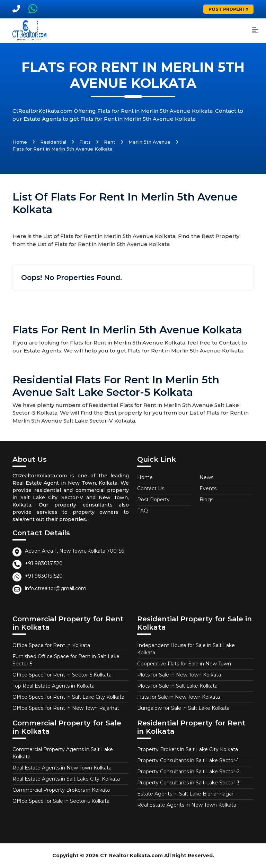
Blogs (206, 500)
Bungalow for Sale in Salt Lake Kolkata (183, 708)
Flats (85, 142)
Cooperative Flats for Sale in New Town (184, 664)
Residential (53, 142)
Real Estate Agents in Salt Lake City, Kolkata (66, 779)
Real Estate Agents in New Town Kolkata (62, 768)
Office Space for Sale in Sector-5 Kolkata (61, 801)
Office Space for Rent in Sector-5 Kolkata (62, 675)
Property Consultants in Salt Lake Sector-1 (188, 760)
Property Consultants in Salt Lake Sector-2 (188, 772)
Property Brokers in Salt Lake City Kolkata (188, 749)
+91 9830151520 (44, 563)
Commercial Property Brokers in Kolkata (61, 790)
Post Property (228, 9)
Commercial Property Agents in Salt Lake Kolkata (63, 753)
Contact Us (151, 488)
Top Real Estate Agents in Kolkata (54, 686)
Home (20, 142)
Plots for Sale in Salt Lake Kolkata (177, 686)
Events (208, 488)
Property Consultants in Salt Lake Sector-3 (188, 783)
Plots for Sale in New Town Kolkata (179, 675)
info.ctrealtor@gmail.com (56, 588)
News (206, 477)
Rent (110, 142)
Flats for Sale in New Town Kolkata (179, 697)
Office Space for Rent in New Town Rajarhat (66, 708)
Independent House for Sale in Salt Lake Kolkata (186, 649)
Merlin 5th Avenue (149, 142)
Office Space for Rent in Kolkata (51, 645)
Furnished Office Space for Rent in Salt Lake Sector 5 (66, 660)
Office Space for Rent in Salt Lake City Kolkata (68, 697)
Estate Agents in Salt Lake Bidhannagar (185, 794)
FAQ (143, 511)
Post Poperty (153, 500)
